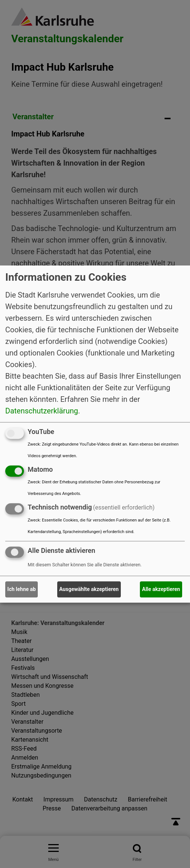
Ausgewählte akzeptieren (89, 589)
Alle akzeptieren (161, 589)
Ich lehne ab (22, 589)
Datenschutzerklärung (42, 411)
